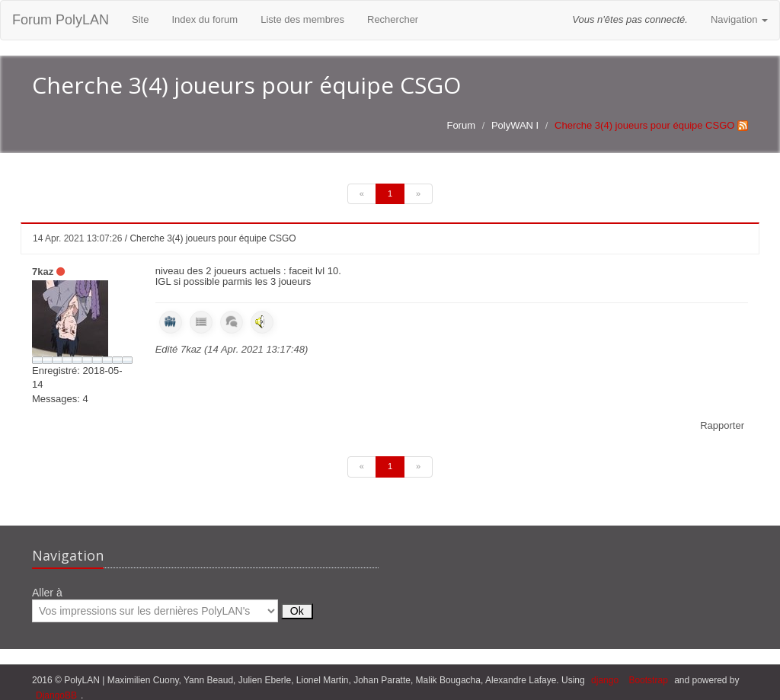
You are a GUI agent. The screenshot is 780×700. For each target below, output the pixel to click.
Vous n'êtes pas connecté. (630, 19)
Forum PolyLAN (61, 20)
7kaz (43, 272)
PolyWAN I (515, 125)
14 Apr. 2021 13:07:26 (77, 238)
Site (140, 19)
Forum (461, 125)
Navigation (739, 19)
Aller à (173, 604)
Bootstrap (648, 680)
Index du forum (205, 19)
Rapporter (722, 425)
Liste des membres (302, 19)
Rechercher (393, 19)
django (605, 680)
